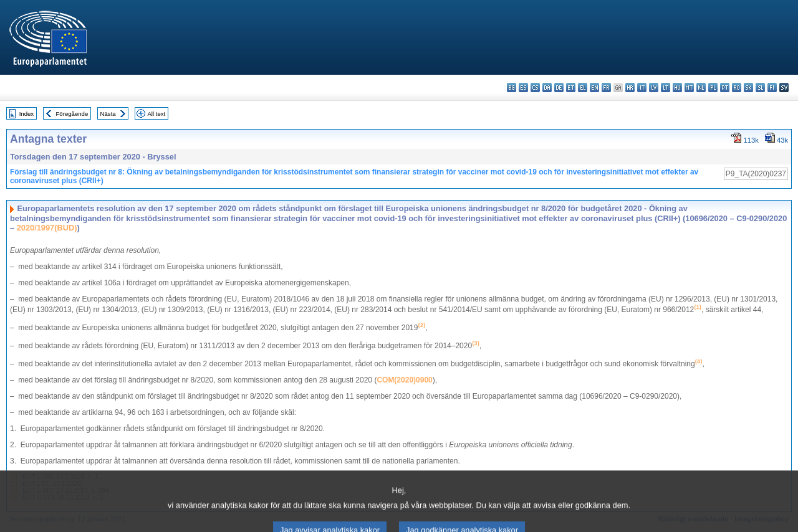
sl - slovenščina (760, 88)
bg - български (512, 88)
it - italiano (642, 88)
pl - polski (713, 88)
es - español (523, 88)
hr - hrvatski (630, 88)
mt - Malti (689, 88)
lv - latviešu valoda (654, 88)
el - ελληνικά (583, 88)
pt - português (725, 88)
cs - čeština (535, 88)
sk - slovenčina (748, 88)
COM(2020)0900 (404, 380)
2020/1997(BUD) (47, 228)
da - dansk (547, 88)
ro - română (737, 88)
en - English (594, 88)
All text (156, 114)
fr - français (606, 88)
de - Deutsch (559, 88)
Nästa (108, 114)
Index (26, 114)
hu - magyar (677, 88)
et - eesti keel (571, 88)
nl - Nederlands (701, 88)
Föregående (72, 114)
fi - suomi (772, 88)
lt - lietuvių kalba (666, 88)
